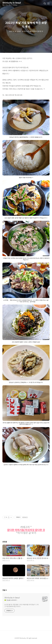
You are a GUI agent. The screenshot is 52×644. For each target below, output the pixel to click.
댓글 (5, 590)
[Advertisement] (26, 493)
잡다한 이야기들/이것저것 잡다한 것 (26, 530)
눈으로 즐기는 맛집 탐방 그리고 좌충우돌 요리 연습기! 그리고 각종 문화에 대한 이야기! (22, 605)
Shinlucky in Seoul (12, 3)
